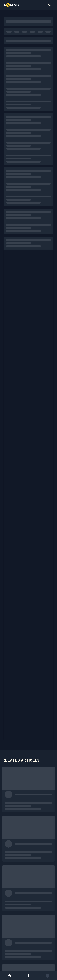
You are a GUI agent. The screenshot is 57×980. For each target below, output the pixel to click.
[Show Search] (50, 5)
